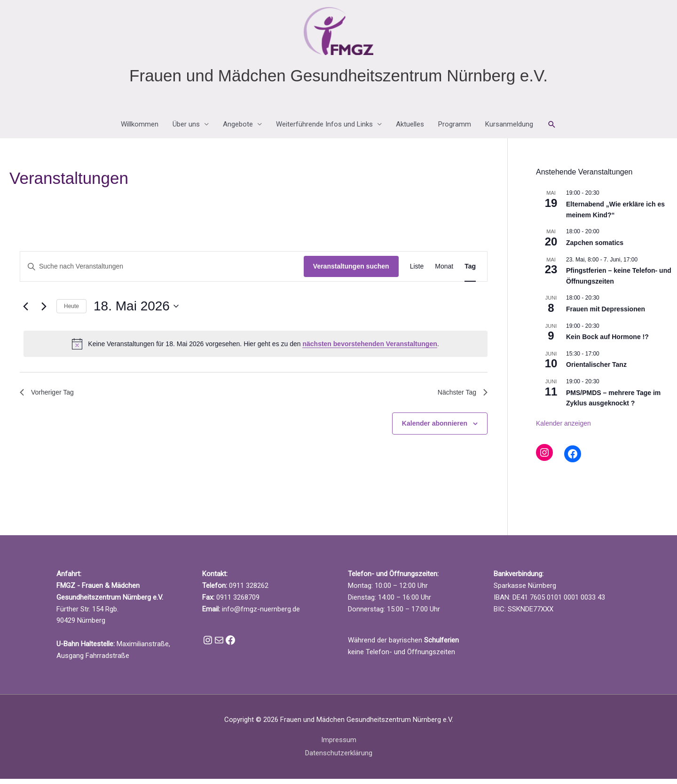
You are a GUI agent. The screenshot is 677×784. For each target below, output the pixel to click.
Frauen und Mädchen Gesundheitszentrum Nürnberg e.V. (338, 81)
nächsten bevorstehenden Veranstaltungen (370, 349)
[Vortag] (25, 311)
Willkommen (140, 130)
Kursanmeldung (509, 130)
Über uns (186, 130)
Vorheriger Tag (50, 399)
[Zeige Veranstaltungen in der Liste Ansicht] (417, 272)
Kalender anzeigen (563, 428)
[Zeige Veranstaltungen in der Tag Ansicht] (470, 272)
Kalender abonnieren (435, 431)
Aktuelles (410, 130)
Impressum (339, 745)
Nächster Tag (460, 399)
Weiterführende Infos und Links (324, 130)
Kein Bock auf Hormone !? (607, 342)
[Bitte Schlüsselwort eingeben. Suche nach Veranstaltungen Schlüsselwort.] (162, 272)
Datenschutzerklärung (339, 758)
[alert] (256, 349)
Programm (455, 130)
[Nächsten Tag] (44, 311)
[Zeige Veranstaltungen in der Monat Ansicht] (444, 272)
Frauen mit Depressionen (606, 314)
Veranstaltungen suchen (351, 272)
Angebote (238, 130)
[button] (552, 130)
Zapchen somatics (595, 248)
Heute (71, 311)
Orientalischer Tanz (596, 370)
